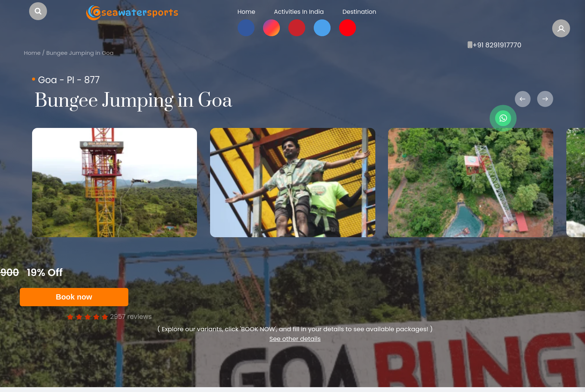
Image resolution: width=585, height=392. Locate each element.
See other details (295, 339)
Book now (74, 297)
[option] (115, 183)
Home (32, 53)
